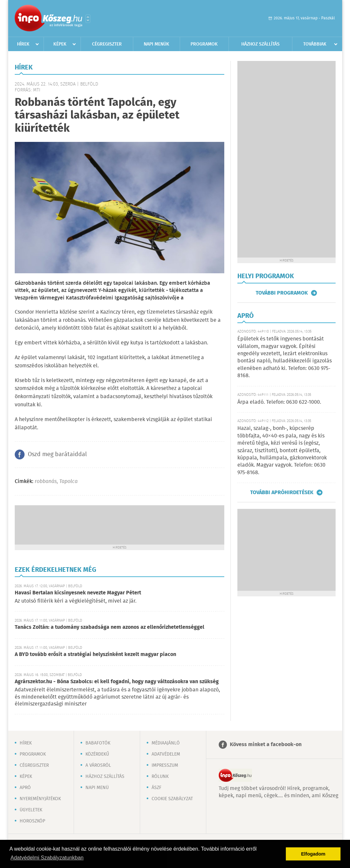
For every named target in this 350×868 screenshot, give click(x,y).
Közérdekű (97, 754)
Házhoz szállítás (260, 44)
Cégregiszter (107, 44)
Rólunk (160, 777)
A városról (98, 765)
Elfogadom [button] (313, 854)
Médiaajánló (166, 743)
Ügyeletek (31, 810)
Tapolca (68, 482)
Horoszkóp (32, 821)
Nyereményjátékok (40, 799)
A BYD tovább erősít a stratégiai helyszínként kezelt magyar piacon (95, 655)
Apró (25, 788)
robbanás (46, 482)
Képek (60, 44)
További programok (282, 293)
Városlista (88, 19)
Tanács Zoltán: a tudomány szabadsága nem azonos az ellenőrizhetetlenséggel (110, 627)
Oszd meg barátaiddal (57, 454)
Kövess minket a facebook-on (266, 745)
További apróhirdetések (282, 492)
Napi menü (97, 788)
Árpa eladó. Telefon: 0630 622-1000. (279, 402)
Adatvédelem (166, 754)
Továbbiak (315, 44)
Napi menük (157, 44)
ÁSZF (157, 788)
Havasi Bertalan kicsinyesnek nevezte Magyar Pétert (78, 593)
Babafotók (98, 743)
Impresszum (165, 765)
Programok (204, 44)
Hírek (23, 44)
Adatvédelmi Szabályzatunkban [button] (47, 858)
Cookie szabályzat (172, 799)
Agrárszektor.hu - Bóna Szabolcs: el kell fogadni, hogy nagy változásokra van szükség (117, 682)
